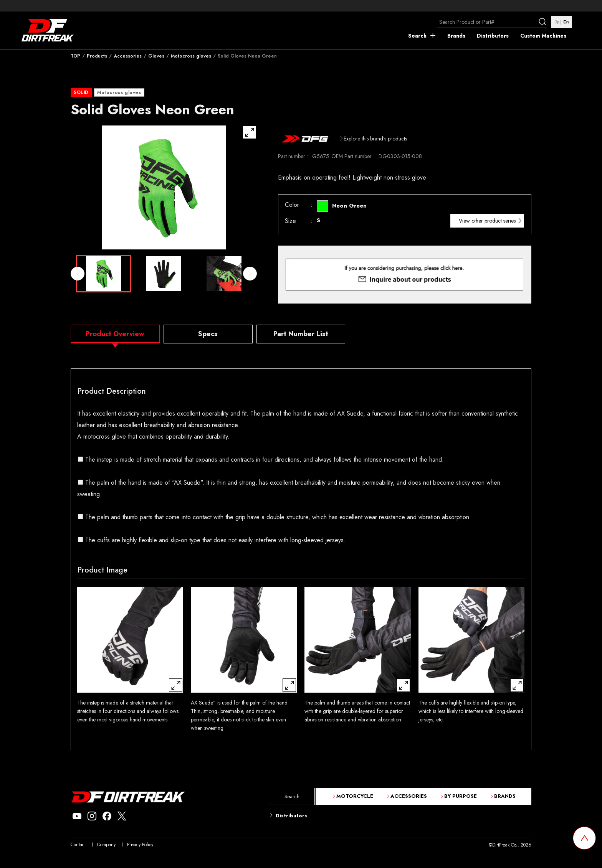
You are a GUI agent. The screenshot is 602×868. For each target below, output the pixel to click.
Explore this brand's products (375, 139)
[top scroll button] (584, 838)
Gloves (156, 56)
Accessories (128, 56)
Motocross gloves (191, 56)
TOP (75, 56)
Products (97, 56)
